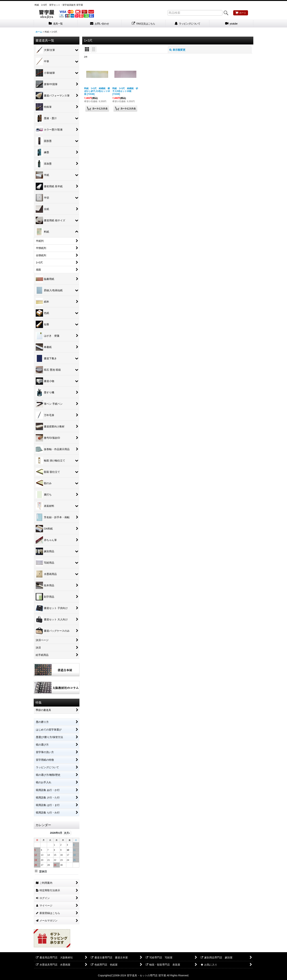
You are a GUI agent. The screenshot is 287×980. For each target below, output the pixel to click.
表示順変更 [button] (177, 50)
